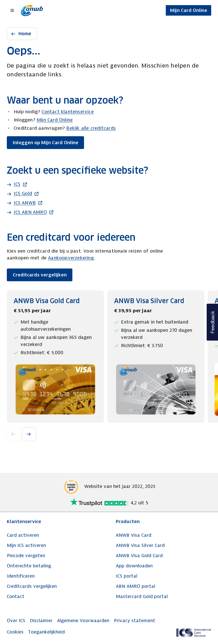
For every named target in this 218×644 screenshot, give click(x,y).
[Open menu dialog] (13, 10)
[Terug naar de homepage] (32, 11)
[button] (212, 322)
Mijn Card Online (55, 120)
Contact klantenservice (67, 112)
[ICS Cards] (194, 633)
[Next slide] (29, 434)
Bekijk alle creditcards (91, 128)
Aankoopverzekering (71, 258)
